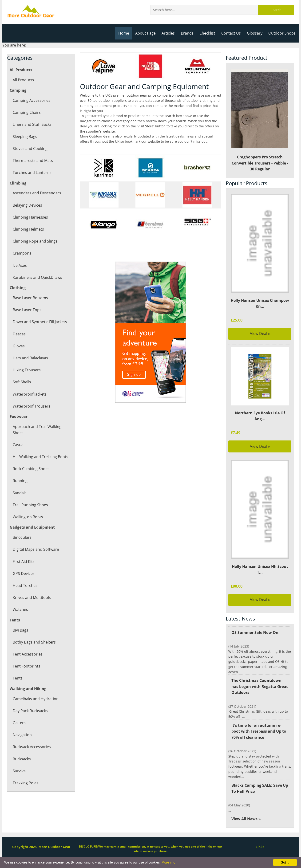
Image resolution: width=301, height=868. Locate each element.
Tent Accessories (27, 654)
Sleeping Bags (25, 137)
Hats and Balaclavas (30, 358)
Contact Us (232, 33)
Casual (18, 445)
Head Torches (25, 585)
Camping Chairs (26, 112)
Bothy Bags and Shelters (34, 642)
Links (260, 836)
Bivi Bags (20, 630)
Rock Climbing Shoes (31, 469)
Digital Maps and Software (36, 549)
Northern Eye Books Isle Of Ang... (260, 416)
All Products (23, 80)
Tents (18, 678)
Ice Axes (20, 265)
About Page (148, 33)
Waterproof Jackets (29, 394)
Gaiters (19, 723)
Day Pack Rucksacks (30, 711)
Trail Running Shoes (30, 505)
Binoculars (22, 537)
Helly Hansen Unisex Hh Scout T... (260, 570)
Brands (189, 33)
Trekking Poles (25, 783)
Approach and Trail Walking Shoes (37, 430)
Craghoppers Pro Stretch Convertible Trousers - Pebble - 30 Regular (260, 120)
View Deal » (260, 334)
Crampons (22, 253)
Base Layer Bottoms (30, 298)
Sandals (20, 493)
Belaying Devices (27, 205)
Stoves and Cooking (30, 149)
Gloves (19, 346)
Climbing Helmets (28, 229)
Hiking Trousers (26, 370)
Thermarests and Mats (32, 161)
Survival (20, 771)
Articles (170, 33)
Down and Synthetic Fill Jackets (40, 322)
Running (20, 481)
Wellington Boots (28, 517)
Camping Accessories (31, 100)
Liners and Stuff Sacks (32, 124)
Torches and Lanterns (32, 173)
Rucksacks (22, 759)
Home (126, 33)
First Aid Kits (24, 562)
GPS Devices (23, 573)
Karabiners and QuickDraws (37, 277)
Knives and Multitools (32, 597)
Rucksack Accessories (31, 747)
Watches (20, 609)
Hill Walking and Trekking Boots (40, 457)
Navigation (22, 735)
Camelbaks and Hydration (35, 699)
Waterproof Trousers (31, 406)
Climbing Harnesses (30, 217)
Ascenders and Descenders (36, 193)
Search (276, 10)
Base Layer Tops (27, 310)
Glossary (255, 33)
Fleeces (19, 334)
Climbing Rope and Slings (35, 241)
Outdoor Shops (282, 33)
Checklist (209, 33)
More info (168, 862)
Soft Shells (22, 382)
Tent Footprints (26, 666)
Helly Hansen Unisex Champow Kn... (260, 303)
